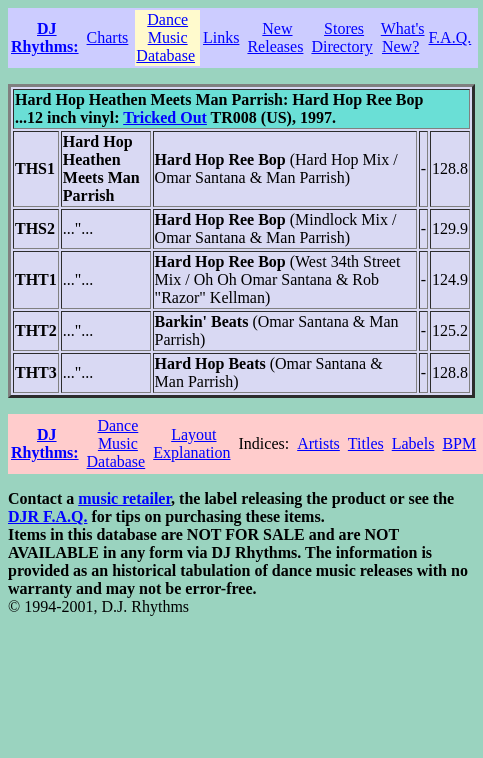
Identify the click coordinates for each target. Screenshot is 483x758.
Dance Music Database (165, 37)
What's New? (403, 37)
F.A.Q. (450, 37)
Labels (413, 443)
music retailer (124, 498)
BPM (459, 443)
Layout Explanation (191, 443)
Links (221, 37)
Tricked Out (165, 117)
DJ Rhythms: (45, 37)
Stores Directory (341, 37)
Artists (318, 443)
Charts (108, 37)
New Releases (275, 37)
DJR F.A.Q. (47, 516)
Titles (366, 443)
